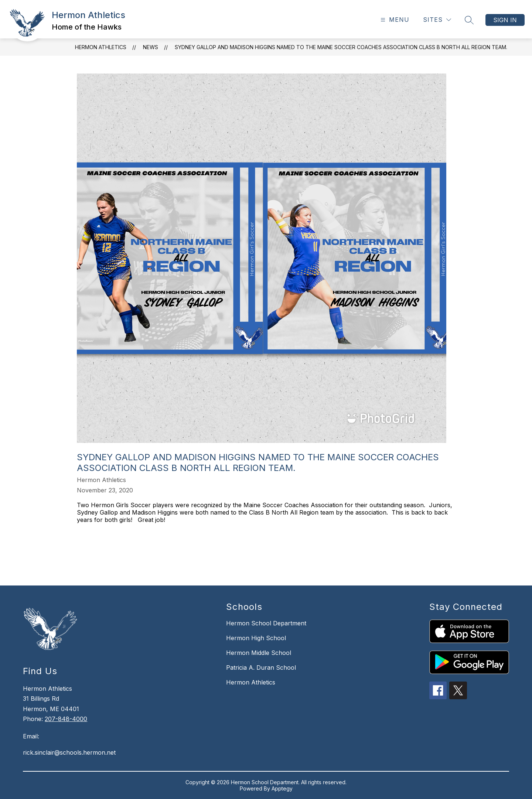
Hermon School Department (266, 623)
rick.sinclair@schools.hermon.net (69, 752)
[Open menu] (394, 20)
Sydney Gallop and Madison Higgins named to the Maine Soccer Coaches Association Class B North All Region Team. (341, 47)
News (151, 47)
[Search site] (469, 20)
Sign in (505, 20)
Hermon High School (256, 638)
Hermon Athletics (101, 47)
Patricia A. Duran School (261, 667)
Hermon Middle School (259, 653)
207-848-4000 (66, 719)
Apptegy (282, 788)
